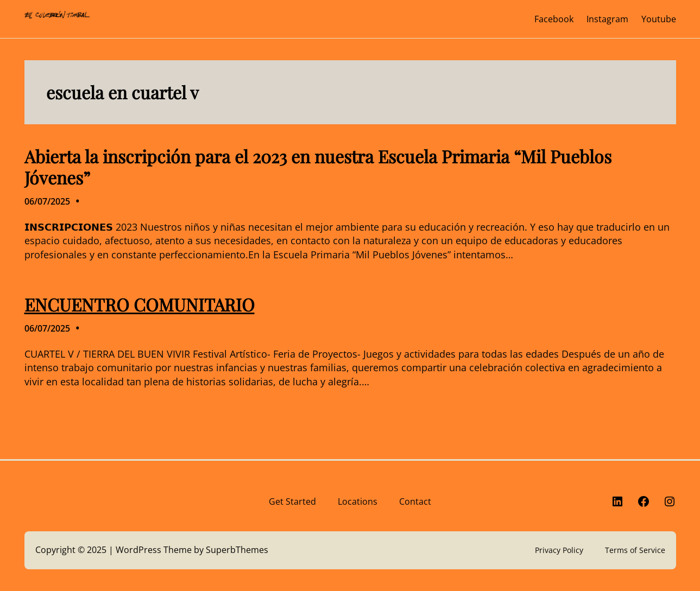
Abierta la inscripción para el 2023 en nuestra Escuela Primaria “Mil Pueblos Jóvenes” (318, 167)
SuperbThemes (237, 550)
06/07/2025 (47, 201)
